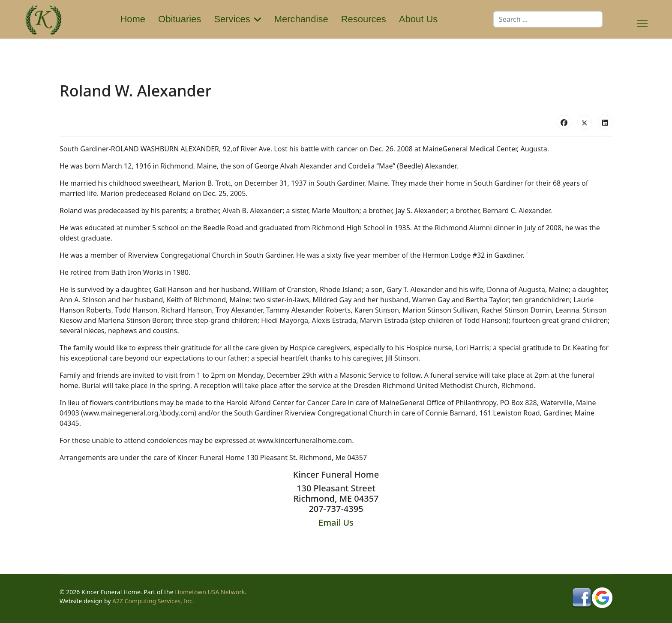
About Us (418, 19)
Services (232, 19)
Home (133, 19)
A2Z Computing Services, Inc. (153, 601)
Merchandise (301, 19)
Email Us (336, 522)
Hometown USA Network (210, 592)
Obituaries (180, 19)
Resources (364, 19)
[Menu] (642, 19)
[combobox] (548, 19)
